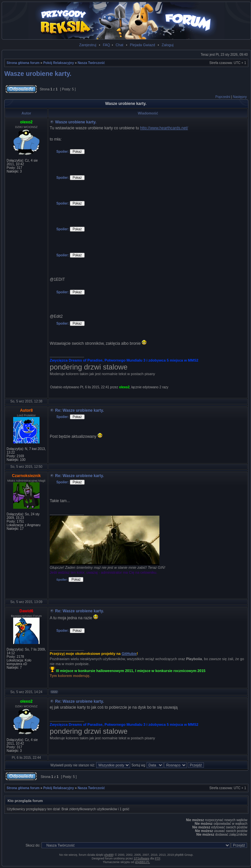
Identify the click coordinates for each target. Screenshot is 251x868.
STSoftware (141, 858)
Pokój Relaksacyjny (58, 63)
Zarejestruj (88, 45)
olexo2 (125, 387)
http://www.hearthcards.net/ (164, 128)
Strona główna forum (23, 63)
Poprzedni (223, 97)
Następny (240, 97)
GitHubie (129, 654)
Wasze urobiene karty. (38, 74)
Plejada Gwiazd (142, 45)
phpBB (109, 855)
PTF (157, 858)
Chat (119, 45)
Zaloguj (168, 45)
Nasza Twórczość (91, 63)
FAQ (106, 45)
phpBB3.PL (143, 862)
